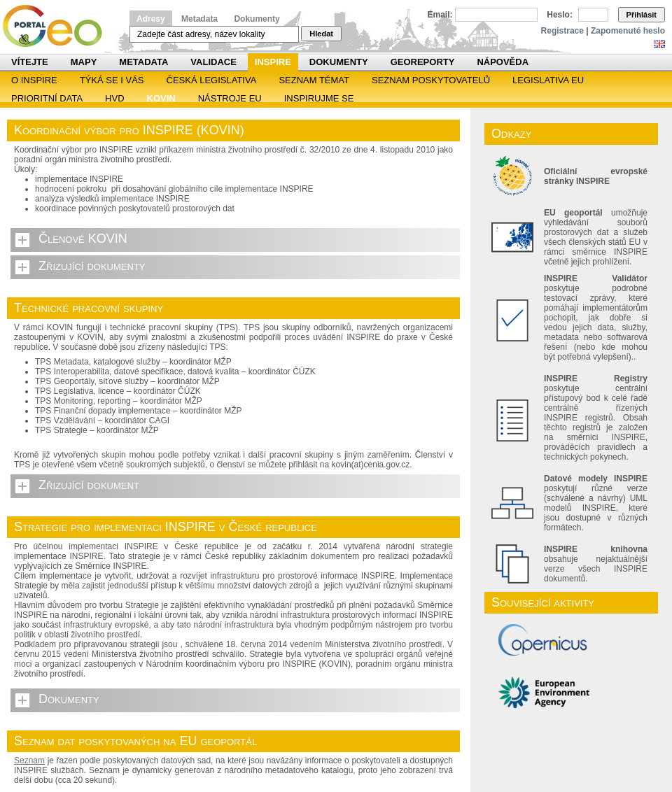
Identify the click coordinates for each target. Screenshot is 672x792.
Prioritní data (47, 98)
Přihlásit (642, 15)
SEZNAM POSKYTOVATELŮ (431, 80)
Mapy (84, 62)
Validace (213, 62)
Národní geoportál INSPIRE (58, 26)
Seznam (29, 761)
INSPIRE (273, 62)
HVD (114, 98)
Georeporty (423, 62)
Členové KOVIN (83, 239)
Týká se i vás (112, 80)
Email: (440, 15)
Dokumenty (257, 19)
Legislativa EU (548, 80)
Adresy (151, 19)
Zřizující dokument (89, 485)
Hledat (321, 34)
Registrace (562, 31)
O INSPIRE (34, 80)
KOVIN (161, 98)
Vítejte (30, 62)
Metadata (199, 19)
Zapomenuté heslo (628, 31)
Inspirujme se (319, 98)
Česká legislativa (212, 80)
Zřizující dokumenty (92, 266)
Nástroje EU (230, 98)
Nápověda (503, 62)
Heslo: (560, 15)
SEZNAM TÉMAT (314, 80)
